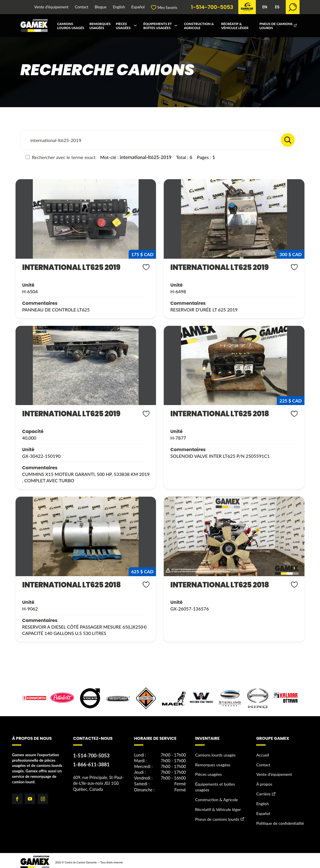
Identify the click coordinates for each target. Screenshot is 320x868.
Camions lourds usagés (71, 26)
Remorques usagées (100, 26)
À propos (264, 782)
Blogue (101, 7)
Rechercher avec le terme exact (61, 157)
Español (138, 7)
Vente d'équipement (51, 7)
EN (265, 7)
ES (277, 7)
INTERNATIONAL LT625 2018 (213, 414)
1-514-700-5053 (212, 7)
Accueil (262, 754)
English (119, 7)
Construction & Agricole (199, 26)
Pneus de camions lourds (276, 26)
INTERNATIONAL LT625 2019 (64, 267)
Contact (82, 7)
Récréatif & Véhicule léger (235, 26)
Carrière (263, 791)
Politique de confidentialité (279, 819)
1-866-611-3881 (91, 763)
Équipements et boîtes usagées (158, 26)
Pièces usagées (123, 26)
